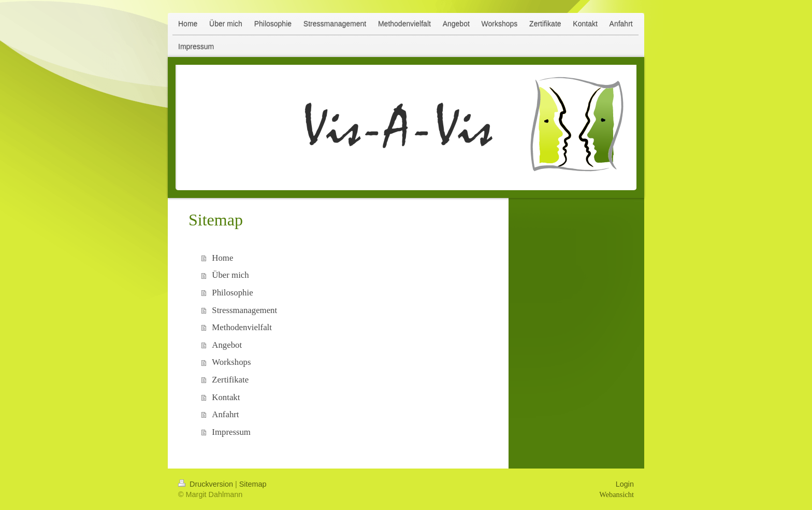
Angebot (227, 345)
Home (222, 258)
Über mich (230, 275)
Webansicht (617, 494)
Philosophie (232, 293)
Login (625, 484)
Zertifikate (230, 380)
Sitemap (253, 484)
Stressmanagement (244, 310)
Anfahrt (225, 414)
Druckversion (207, 484)
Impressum (231, 432)
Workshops (231, 362)
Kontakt (226, 397)
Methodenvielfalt (242, 327)
